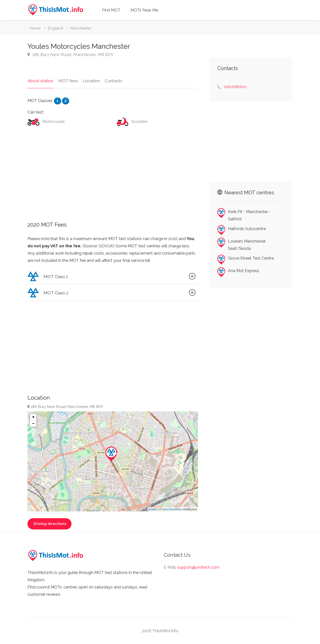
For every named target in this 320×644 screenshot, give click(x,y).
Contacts (113, 81)
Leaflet (153, 509)
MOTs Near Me (144, 10)
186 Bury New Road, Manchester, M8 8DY (70, 55)
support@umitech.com (198, 567)
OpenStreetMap (172, 509)
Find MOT (111, 10)
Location (91, 81)
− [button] (33, 423)
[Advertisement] (113, 172)
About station (40, 81)
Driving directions (49, 523)
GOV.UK (106, 246)
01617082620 (235, 87)
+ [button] (33, 417)
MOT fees (68, 81)
